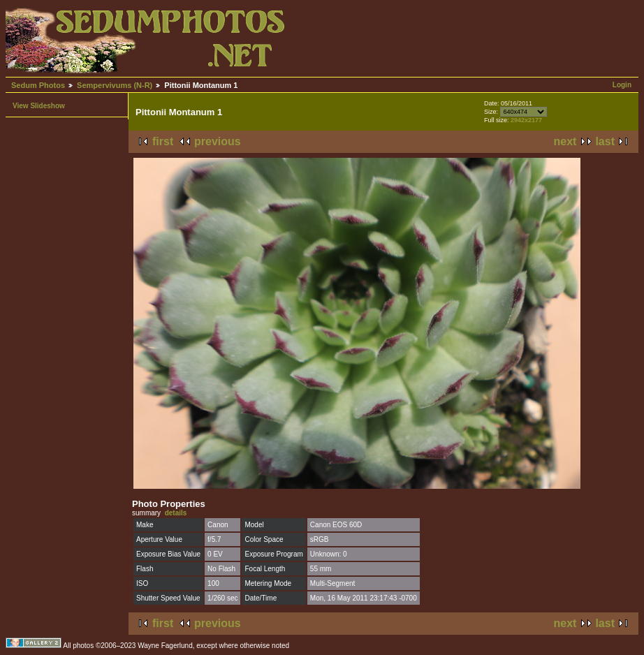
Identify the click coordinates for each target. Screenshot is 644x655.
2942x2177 (526, 120)
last (605, 141)
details (176, 513)
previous (218, 141)
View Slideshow (39, 106)
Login (622, 85)
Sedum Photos (38, 85)
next (565, 141)
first (163, 141)
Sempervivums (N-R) (115, 85)
